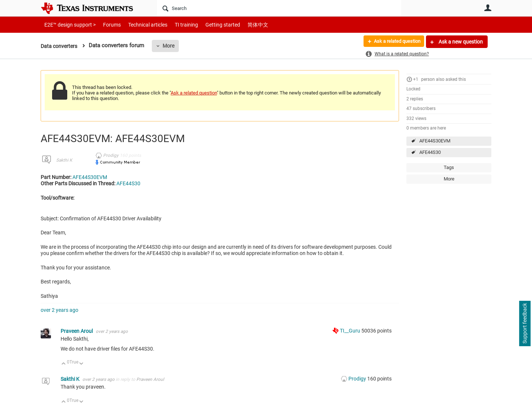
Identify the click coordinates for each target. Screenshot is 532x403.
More (171, 46)
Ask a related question (394, 42)
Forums (106, 25)
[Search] (279, 8)
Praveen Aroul (77, 331)
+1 (416, 79)
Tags (449, 167)
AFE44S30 (430, 152)
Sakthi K (64, 160)
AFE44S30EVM (435, 141)
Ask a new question (460, 42)
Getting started (210, 25)
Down (81, 364)
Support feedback (525, 324)
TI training (176, 25)
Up (64, 364)
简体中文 (242, 25)
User (488, 8)
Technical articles (140, 25)
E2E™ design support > (68, 25)
